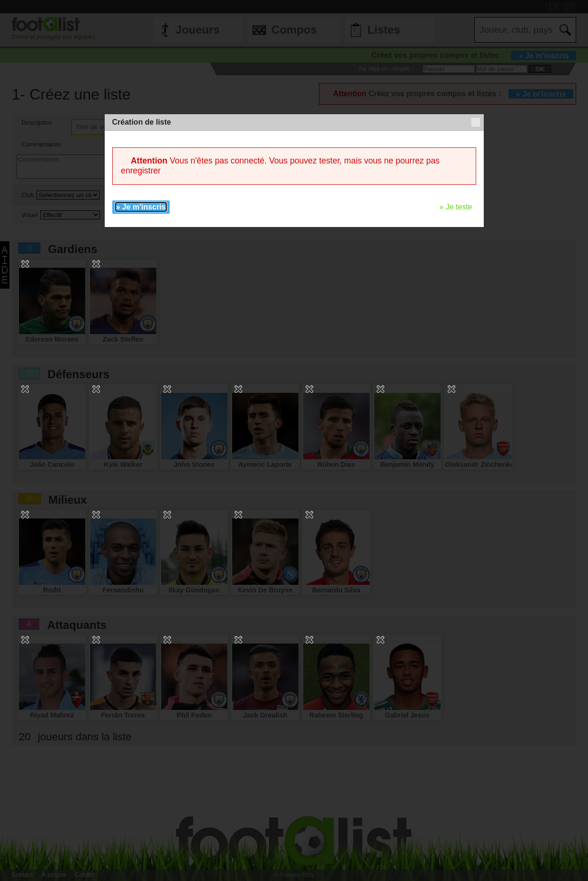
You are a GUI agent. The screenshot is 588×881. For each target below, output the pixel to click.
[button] (476, 122)
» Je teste (456, 207)
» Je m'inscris (141, 207)
